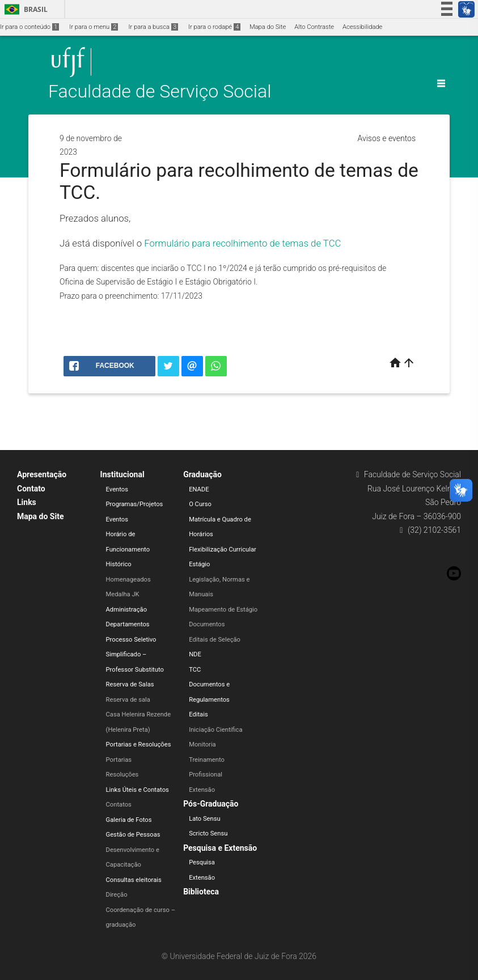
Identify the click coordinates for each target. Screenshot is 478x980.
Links (27, 502)
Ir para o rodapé (214, 27)
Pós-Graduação (211, 804)
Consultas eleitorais (134, 880)
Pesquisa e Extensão (220, 848)
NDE (195, 654)
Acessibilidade (362, 27)
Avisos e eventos (387, 138)
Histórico (119, 564)
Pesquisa (202, 862)
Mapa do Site (268, 27)
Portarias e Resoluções (139, 744)
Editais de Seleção (215, 640)
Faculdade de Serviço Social (160, 92)
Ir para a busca (153, 27)
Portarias (119, 760)
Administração (126, 610)
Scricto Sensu (208, 833)
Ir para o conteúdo (29, 27)
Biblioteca (201, 892)
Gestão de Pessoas (133, 835)
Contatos (119, 805)
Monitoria (202, 744)
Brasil (24, 9)
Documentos (207, 624)
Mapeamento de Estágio (223, 610)
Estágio (199, 564)
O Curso (200, 504)
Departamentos (128, 624)
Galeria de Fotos (129, 820)
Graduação (202, 474)
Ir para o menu (94, 27)
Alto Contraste (314, 27)
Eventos (117, 489)
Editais (198, 714)
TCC (195, 670)
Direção (117, 895)
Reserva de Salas (130, 684)
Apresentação (42, 474)
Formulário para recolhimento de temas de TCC (242, 243)
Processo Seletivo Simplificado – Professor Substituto (135, 655)
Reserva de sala (128, 700)
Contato (31, 489)
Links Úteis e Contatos (138, 790)
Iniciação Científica (215, 730)
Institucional (122, 474)
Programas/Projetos (135, 504)
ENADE (199, 489)
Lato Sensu (205, 819)
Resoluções (122, 775)
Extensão (202, 790)
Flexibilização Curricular (223, 550)
